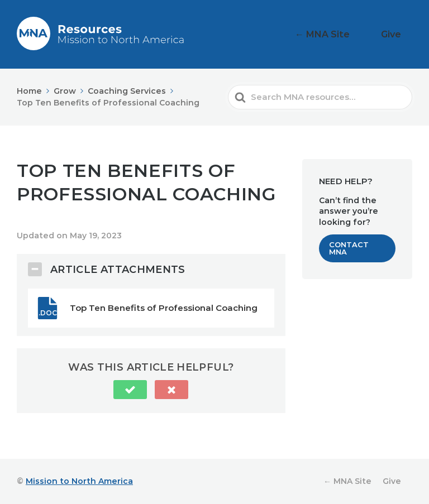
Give (398, 34)
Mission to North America (79, 481)
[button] (130, 390)
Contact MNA (349, 248)
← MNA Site (345, 34)
